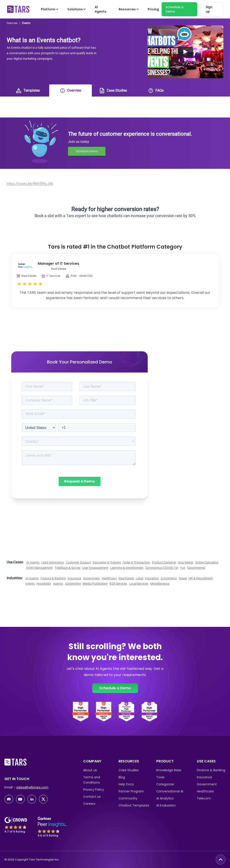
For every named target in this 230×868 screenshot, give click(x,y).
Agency (58, 584)
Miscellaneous (160, 584)
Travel (183, 578)
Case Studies (129, 770)
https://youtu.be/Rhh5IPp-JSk (30, 184)
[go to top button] (221, 860)
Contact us (92, 797)
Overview (12, 23)
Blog (122, 777)
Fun (183, 568)
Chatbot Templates (134, 805)
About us (90, 770)
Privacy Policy (94, 790)
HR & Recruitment (201, 578)
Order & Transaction (136, 563)
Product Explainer (164, 563)
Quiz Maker (186, 563)
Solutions (77, 9)
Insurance (74, 578)
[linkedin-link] (32, 799)
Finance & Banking (53, 578)
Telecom (204, 798)
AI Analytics (165, 798)
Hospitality (44, 584)
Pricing (153, 9)
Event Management (40, 568)
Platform (50, 9)
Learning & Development (127, 568)
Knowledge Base (169, 770)
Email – (26, 787)
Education (152, 578)
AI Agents (101, 9)
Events (30, 584)
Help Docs (126, 784)
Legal (140, 578)
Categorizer (165, 784)
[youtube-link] (20, 799)
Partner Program (131, 791)
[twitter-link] (43, 799)
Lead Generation (53, 563)
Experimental (196, 568)
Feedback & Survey (68, 568)
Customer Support (78, 563)
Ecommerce (169, 578)
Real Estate (126, 578)
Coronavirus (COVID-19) (162, 568)
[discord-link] (9, 799)
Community (128, 798)
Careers (89, 804)
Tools (160, 777)
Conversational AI (170, 791)
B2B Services (118, 584)
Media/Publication (95, 584)
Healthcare (109, 578)
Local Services (139, 584)
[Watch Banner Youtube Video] (186, 52)
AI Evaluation (166, 805)
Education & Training (107, 563)
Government (91, 578)
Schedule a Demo (174, 9)
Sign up (209, 9)
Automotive (73, 584)
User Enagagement (95, 568)
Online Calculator (207, 563)
